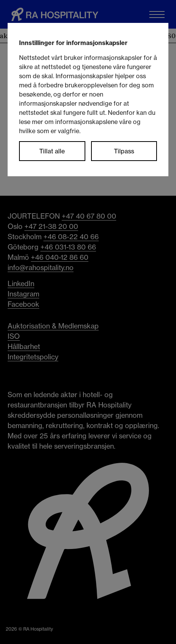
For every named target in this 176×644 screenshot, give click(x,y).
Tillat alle (52, 151)
